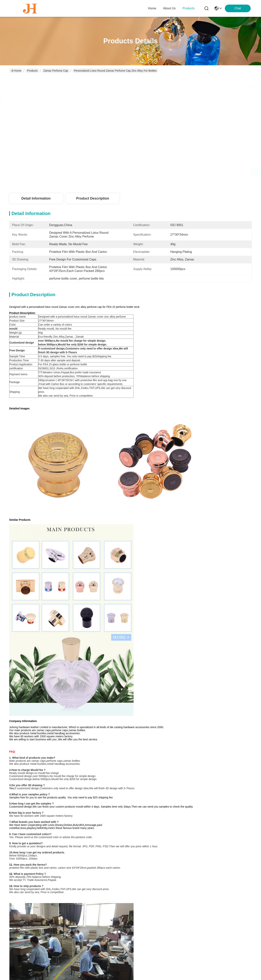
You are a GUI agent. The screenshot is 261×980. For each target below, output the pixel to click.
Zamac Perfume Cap (56, 71)
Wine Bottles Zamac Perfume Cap (38, 757)
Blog (80, 913)
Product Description (93, 198)
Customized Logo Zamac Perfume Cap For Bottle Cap (100, 845)
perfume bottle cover (84, 656)
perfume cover (120, 656)
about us (169, 8)
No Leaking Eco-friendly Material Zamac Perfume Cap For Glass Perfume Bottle (161, 759)
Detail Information (36, 198)
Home (152, 8)
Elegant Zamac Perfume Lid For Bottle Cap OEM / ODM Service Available (223, 759)
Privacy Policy (19, 965)
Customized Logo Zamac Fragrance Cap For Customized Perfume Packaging (161, 845)
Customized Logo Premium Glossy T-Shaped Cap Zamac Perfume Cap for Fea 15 (100, 759)
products (189, 8)
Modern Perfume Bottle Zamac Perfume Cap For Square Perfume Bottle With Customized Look (223, 845)
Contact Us (84, 921)
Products (32, 71)
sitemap (35, 965)
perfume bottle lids (44, 656)
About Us (83, 898)
